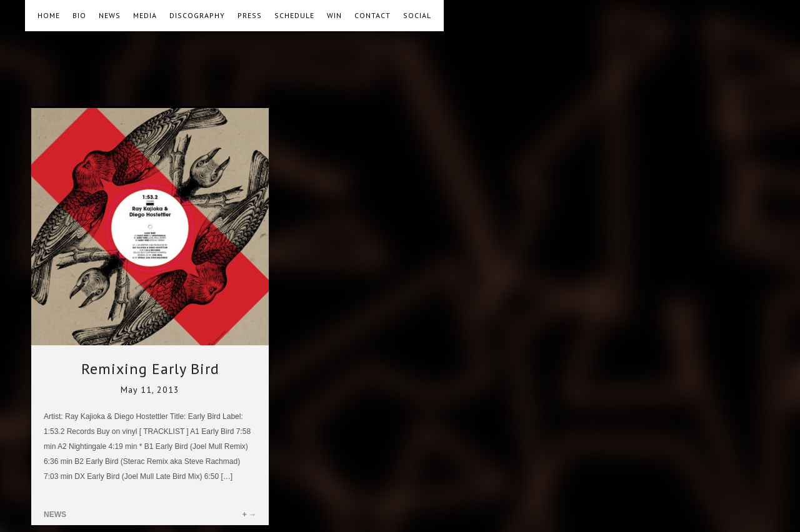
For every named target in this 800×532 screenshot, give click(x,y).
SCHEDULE (294, 15)
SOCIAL (417, 15)
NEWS (110, 15)
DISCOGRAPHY (197, 15)
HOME (49, 15)
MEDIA (145, 15)
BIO (79, 15)
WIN (334, 15)
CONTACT (372, 15)
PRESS (250, 15)
